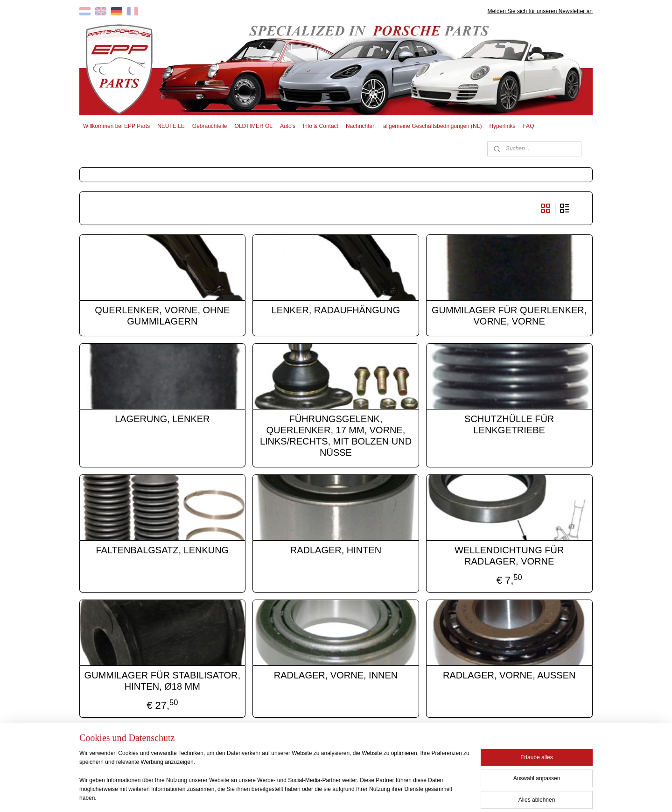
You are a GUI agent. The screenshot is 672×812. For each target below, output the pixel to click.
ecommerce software (353, 795)
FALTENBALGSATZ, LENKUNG (163, 550)
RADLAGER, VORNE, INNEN (336, 675)
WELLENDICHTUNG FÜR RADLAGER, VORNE (509, 556)
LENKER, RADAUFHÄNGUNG (336, 310)
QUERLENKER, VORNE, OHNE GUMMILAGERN (163, 316)
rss (321, 795)
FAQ (528, 126)
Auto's (288, 126)
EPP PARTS (517, 751)
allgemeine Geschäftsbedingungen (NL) (432, 126)
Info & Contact (321, 126)
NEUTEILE (171, 126)
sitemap (304, 795)
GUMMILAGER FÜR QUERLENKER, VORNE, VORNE (510, 316)
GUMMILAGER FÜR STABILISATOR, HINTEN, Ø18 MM (163, 681)
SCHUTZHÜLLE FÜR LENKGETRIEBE (510, 424)
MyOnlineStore (426, 795)
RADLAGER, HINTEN (336, 550)
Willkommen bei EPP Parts (116, 126)
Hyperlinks (502, 126)
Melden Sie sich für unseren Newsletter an (540, 11)
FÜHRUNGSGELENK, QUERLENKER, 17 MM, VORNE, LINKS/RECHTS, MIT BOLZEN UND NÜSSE (336, 436)
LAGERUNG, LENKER (163, 419)
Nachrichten (361, 126)
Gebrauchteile (210, 126)
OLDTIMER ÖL (254, 126)
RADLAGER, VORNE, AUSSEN (509, 675)
